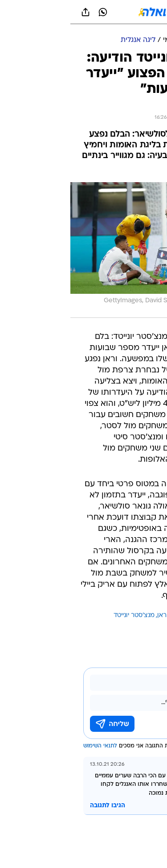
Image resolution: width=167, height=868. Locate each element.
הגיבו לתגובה (37, 806)
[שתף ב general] (15, 12)
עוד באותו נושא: (137, 616)
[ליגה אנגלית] (68, 40)
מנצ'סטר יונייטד (64, 616)
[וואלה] (84, 12)
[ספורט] (149, 40)
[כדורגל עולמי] (112, 40)
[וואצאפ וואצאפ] (33, 12)
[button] (129, 12)
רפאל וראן (101, 616)
